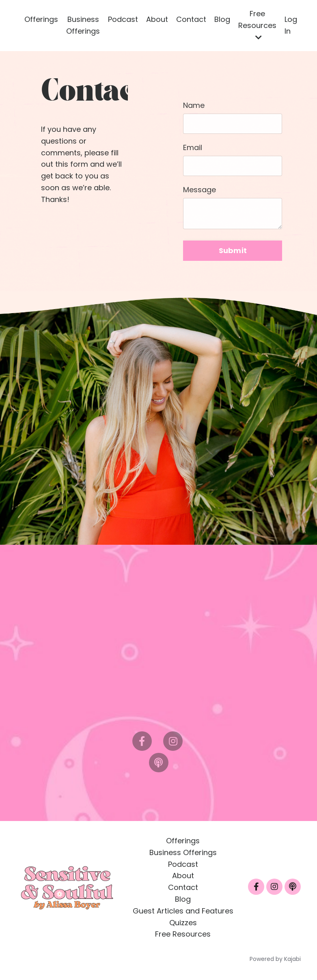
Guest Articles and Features (183, 911)
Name (194, 105)
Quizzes (183, 923)
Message (199, 190)
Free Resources (257, 25)
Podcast (123, 19)
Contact (191, 19)
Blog (222, 19)
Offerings (41, 19)
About (157, 19)
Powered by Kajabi (275, 959)
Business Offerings (83, 25)
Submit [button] (233, 250)
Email (193, 147)
